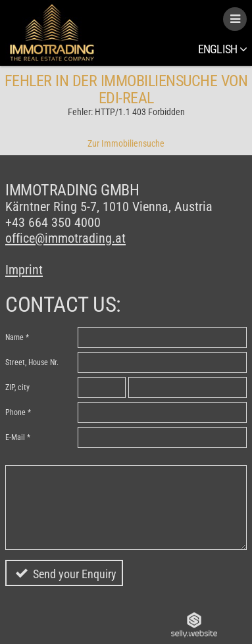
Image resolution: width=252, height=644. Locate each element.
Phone (15, 412)
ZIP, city (17, 387)
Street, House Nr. (32, 362)
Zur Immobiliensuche (126, 143)
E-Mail (15, 437)
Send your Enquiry (75, 574)
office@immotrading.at (65, 238)
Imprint (24, 270)
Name (14, 337)
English (222, 49)
